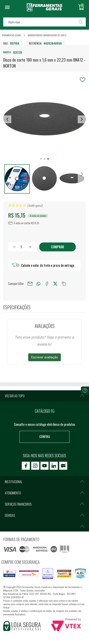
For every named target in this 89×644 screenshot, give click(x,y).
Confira (45, 437)
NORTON (18, 52)
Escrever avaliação (45, 357)
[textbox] (44, 22)
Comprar (58, 247)
